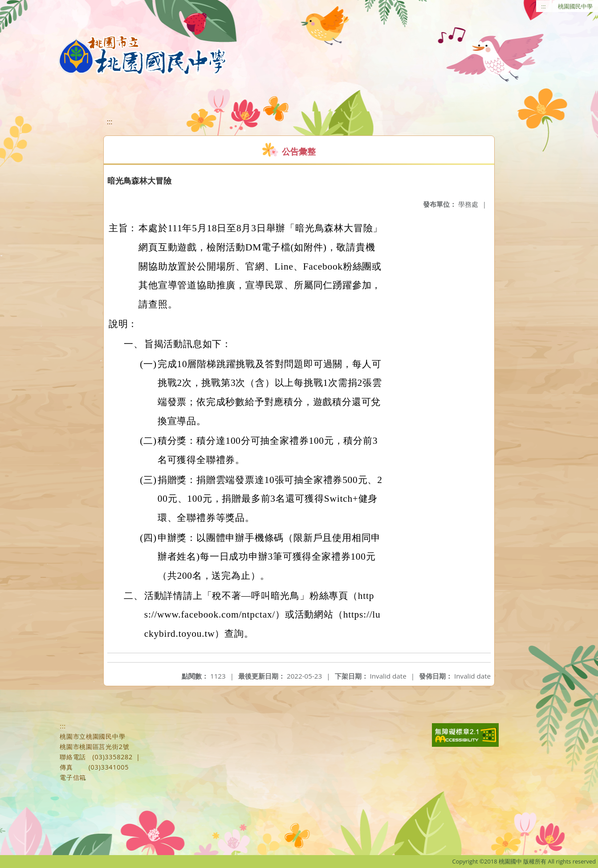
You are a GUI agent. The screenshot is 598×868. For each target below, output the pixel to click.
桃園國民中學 (575, 6)
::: (544, 6)
